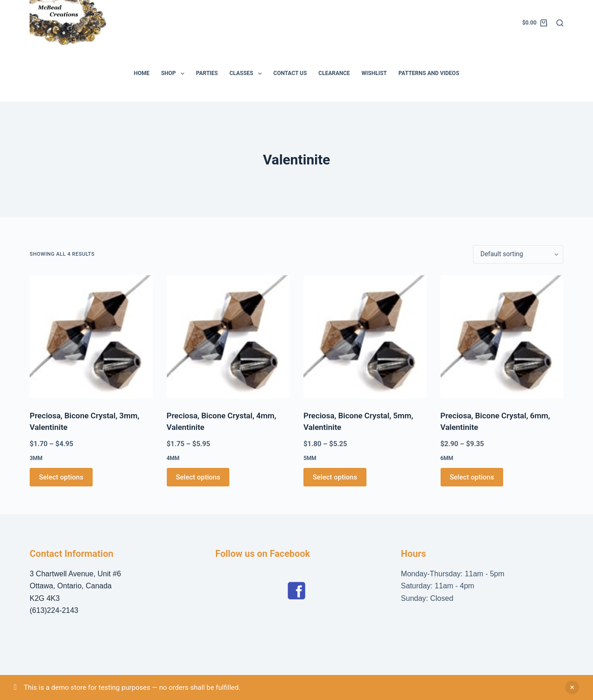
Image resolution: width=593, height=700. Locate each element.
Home (142, 73)
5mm (310, 458)
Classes (247, 74)
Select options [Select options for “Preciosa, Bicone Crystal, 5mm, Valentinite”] (335, 477)
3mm (36, 458)
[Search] (560, 23)
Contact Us (290, 73)
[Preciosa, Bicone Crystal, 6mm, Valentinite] (502, 337)
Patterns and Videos (429, 73)
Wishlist (374, 73)
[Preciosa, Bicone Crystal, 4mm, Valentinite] (228, 337)
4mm (173, 458)
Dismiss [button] (572, 687)
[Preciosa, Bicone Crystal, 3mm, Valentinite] (91, 337)
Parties (207, 73)
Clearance (334, 73)
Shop (175, 74)
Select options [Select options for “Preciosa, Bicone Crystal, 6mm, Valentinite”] (472, 477)
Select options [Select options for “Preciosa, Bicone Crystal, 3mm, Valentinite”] (61, 477)
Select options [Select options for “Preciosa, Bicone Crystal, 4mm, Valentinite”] (198, 477)
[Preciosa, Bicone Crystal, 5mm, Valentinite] (365, 337)
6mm (447, 458)
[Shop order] (518, 254)
